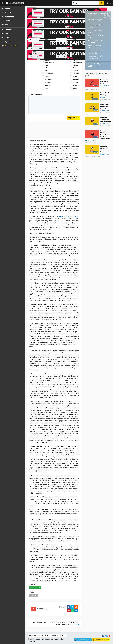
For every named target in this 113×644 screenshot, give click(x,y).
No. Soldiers (33, 37)
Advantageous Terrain (50, 38)
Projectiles (49, 73)
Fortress (48, 42)
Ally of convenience (50, 62)
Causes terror (48, 66)
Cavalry (48, 70)
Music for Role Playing (106, 94)
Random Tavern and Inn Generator (106, 119)
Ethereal (48, 86)
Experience (32, 53)
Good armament (49, 49)
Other (47, 89)
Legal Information (36, 635)
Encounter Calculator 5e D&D (105, 81)
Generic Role (35, 588)
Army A (41, 30)
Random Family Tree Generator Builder (105, 149)
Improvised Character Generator (105, 106)
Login (111, 3)
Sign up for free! (107, 3)
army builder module (67, 216)
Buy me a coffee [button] (83, 640)
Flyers (47, 76)
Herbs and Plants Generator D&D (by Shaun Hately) (106, 135)
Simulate (74, 118)
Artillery (48, 82)
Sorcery (48, 53)
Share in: (63, 607)
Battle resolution (35, 95)
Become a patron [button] (101, 640)
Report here (76, 624)
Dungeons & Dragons (92, 141)
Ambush (48, 45)
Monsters (48, 79)
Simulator (34, 595)
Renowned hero (49, 57)
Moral (30, 45)
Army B (68, 30)
